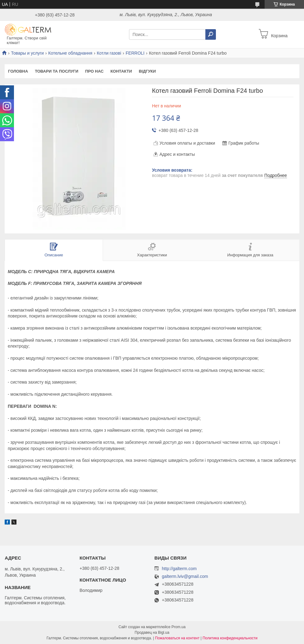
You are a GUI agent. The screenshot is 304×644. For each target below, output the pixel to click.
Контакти (121, 71)
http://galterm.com (179, 569)
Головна (18, 71)
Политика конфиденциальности (230, 638)
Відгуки (147, 71)
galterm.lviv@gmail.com (185, 576)
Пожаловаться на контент (177, 638)
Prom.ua (179, 627)
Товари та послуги (56, 71)
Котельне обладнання (70, 53)
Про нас (94, 71)
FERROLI (135, 53)
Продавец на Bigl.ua (152, 633)
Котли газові (109, 53)
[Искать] (211, 34)
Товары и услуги (27, 53)
